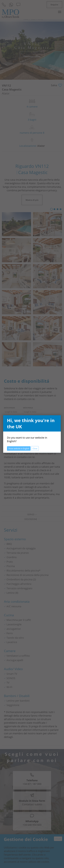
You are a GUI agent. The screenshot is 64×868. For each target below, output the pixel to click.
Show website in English (19, 448)
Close (35, 448)
